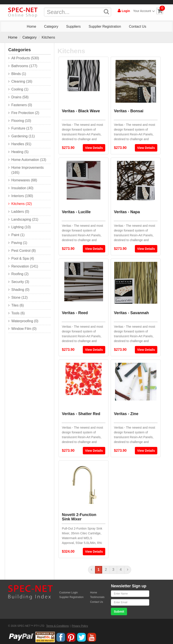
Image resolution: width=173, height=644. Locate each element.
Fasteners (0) (22, 105)
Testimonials (97, 597)
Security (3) (20, 282)
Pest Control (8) (24, 251)
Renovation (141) (25, 266)
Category (51, 26)
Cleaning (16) (22, 81)
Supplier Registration (105, 26)
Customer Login (69, 593)
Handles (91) (21, 144)
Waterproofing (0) (25, 321)
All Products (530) (25, 58)
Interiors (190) (22, 196)
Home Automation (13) (29, 160)
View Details (94, 148)
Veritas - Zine (126, 414)
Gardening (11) (23, 136)
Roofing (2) (20, 274)
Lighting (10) (21, 227)
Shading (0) (20, 290)
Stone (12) (20, 297)
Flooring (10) (21, 121)
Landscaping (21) (25, 219)
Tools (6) (18, 313)
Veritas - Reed (75, 313)
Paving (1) (19, 243)
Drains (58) (20, 97)
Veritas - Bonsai (129, 111)
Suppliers (74, 26)
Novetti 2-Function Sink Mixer (79, 517)
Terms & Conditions (58, 626)
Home (31, 26)
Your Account (143, 11)
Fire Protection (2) (25, 113)
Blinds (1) (19, 74)
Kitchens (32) (22, 204)
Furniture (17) (22, 128)
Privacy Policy (80, 626)
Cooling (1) (20, 89)
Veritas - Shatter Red (81, 414)
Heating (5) (20, 152)
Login (124, 11)
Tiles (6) (18, 305)
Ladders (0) (20, 212)
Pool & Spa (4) (23, 258)
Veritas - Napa (127, 212)
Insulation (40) (22, 188)
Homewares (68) (24, 180)
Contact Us (138, 26)
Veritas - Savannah (131, 313)
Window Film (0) (24, 329)
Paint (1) (18, 235)
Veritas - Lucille (76, 212)
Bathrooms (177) (24, 66)
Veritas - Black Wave (81, 111)
